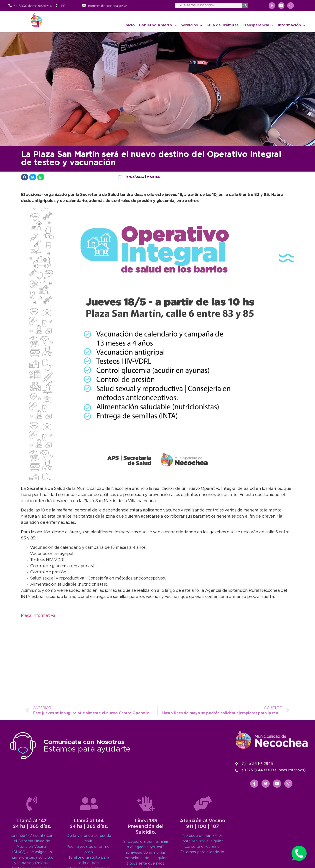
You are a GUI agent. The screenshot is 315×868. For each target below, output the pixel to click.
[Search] (245, 5)
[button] (25, 177)
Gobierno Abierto (158, 25)
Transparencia (258, 25)
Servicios (192, 25)
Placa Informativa (38, 616)
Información (292, 25)
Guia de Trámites (222, 25)
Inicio (130, 25)
